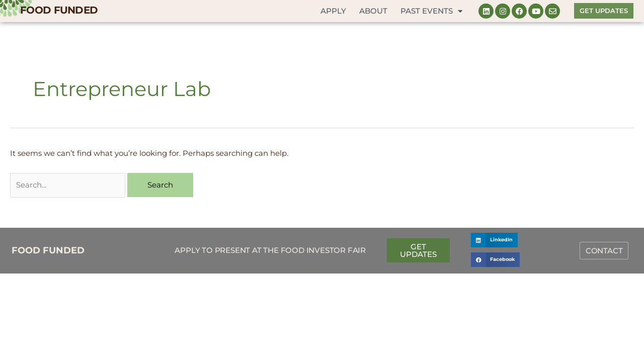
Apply (333, 11)
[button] (494, 240)
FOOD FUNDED (59, 10)
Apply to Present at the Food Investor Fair (270, 250)
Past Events (431, 11)
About (373, 11)
